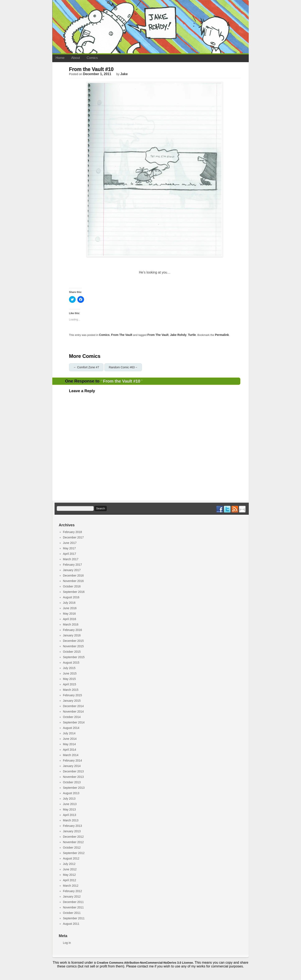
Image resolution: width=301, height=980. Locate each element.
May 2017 (69, 548)
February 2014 (72, 760)
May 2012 (69, 875)
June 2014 (70, 739)
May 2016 (69, 614)
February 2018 (72, 532)
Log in (67, 943)
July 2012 (69, 864)
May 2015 (69, 679)
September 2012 (74, 853)
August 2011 (71, 924)
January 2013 (72, 831)
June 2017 (70, 543)
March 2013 (71, 820)
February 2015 (72, 695)
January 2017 (72, 570)
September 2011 (74, 918)
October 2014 (72, 717)
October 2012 (72, 848)
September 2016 (74, 592)
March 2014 (71, 755)
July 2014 (69, 733)
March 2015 (71, 690)
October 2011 (72, 913)
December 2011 (73, 902)
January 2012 (72, 897)
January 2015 (72, 701)
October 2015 (72, 652)
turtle (192, 335)
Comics (92, 58)
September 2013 (74, 788)
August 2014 (71, 728)
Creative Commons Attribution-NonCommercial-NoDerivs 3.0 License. (145, 963)
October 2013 (72, 782)
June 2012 (70, 869)
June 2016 (70, 608)
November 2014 (73, 712)
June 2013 (70, 804)
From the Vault (122, 335)
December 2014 (73, 706)
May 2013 (69, 809)
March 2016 (71, 624)
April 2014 (70, 750)
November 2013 (73, 777)
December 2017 (73, 537)
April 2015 (70, 684)
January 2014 (72, 766)
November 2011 (73, 907)
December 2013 (73, 771)
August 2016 (71, 597)
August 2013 (71, 793)
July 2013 (69, 799)
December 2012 (73, 837)
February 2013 (72, 826)
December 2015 (73, 641)
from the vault (158, 335)
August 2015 (71, 663)
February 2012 (72, 891)
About (76, 58)
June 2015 (70, 673)
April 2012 (70, 880)
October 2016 (72, 586)
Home (60, 58)
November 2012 (73, 842)
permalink (222, 335)
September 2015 (74, 657)
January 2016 (72, 635)
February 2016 (72, 630)
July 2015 (69, 668)
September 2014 (74, 722)
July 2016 (69, 603)
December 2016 (73, 575)
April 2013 (70, 815)
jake (124, 74)
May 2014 (69, 744)
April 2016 (70, 619)
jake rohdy (178, 335)
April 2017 (70, 554)
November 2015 (73, 646)
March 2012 (71, 886)
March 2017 (71, 559)
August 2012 (71, 858)
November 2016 (73, 581)
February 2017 (72, 565)
